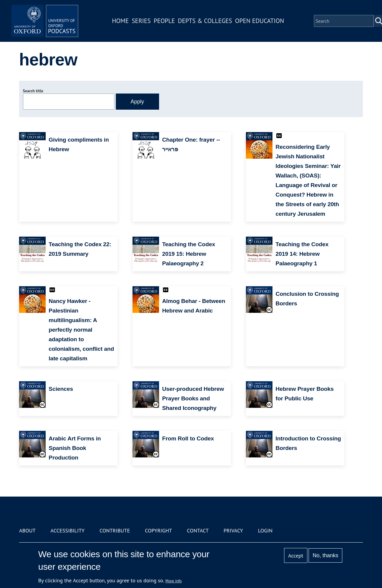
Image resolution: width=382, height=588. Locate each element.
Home (123, 22)
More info (174, 581)
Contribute (115, 530)
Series (144, 22)
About (27, 530)
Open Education (262, 22)
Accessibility (67, 530)
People (167, 22)
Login (265, 530)
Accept (296, 556)
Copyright (158, 530)
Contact (198, 530)
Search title (33, 91)
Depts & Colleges (208, 22)
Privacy (233, 530)
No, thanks (325, 555)
